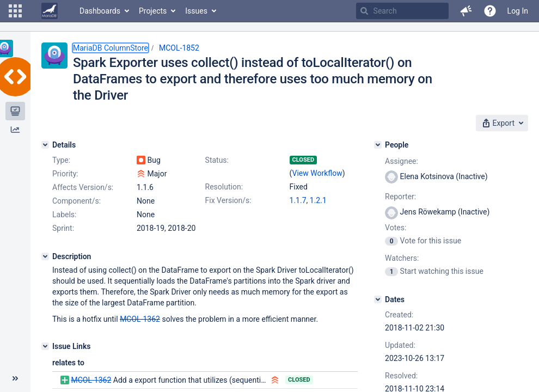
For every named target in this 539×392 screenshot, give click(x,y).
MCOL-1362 (140, 319)
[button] (15, 11)
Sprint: (63, 228)
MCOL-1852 (179, 48)
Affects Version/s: (83, 187)
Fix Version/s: (228, 200)
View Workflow (317, 173)
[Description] (45, 256)
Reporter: (400, 197)
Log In (518, 11)
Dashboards (100, 11)
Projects (153, 11)
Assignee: (402, 161)
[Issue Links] (45, 346)
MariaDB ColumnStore (111, 48)
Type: (61, 160)
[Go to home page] (50, 11)
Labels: (64, 215)
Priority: (65, 174)
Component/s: (76, 201)
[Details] (45, 145)
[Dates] (378, 299)
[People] (378, 145)
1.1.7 (298, 200)
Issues (196, 11)
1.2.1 (318, 200)
